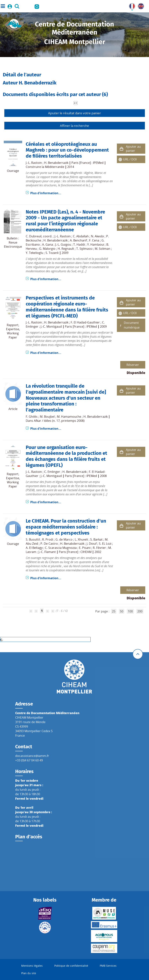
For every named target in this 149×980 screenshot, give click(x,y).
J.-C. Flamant (47, 552)
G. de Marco (64, 539)
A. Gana (48, 244)
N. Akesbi (97, 236)
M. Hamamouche (69, 417)
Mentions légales (32, 966)
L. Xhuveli (81, 539)
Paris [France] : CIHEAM (75, 552)
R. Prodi (48, 539)
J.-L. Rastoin (34, 163)
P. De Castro (49, 544)
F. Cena (94, 240)
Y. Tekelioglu (34, 253)
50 (122, 611)
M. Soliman (102, 249)
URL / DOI (130, 159)
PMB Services (108, 966)
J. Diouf (92, 544)
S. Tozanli (52, 253)
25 (114, 611)
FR (131, 5)
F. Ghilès (32, 417)
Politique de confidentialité (71, 966)
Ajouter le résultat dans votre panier (74, 113)
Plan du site (29, 973)
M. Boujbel (47, 417)
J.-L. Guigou (63, 244)
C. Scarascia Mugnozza (61, 548)
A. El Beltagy (34, 548)
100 (130, 611)
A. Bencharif (78, 240)
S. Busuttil (33, 539)
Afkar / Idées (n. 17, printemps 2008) (59, 421)
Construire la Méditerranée (45, 167)
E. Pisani (85, 548)
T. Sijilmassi (84, 249)
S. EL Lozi (105, 544)
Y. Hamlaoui (96, 244)
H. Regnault (66, 249)
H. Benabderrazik (56, 163)
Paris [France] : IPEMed (87, 163)
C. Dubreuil (34, 236)
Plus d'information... (46, 193)
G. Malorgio (47, 249)
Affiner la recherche (74, 126)
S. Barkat (96, 539)
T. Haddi (79, 244)
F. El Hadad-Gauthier (85, 322)
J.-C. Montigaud (51, 326)
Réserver (133, 365)
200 (140, 611)
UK (140, 5)
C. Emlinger (52, 472)
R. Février (99, 548)
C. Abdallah (81, 236)
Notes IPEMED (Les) (47, 212)
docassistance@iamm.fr (32, 756)
